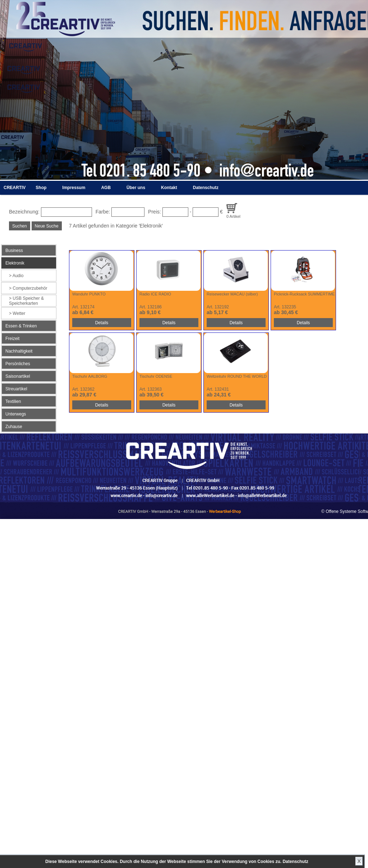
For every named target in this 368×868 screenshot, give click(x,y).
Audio (18, 276)
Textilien (13, 401)
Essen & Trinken (21, 326)
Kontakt (169, 188)
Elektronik (15, 263)
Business (14, 251)
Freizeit (12, 339)
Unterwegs (16, 414)
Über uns (136, 188)
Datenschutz (295, 862)
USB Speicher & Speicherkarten (26, 301)
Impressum (74, 188)
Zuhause (14, 427)
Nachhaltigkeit (19, 351)
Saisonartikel (18, 376)
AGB (106, 188)
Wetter (19, 313)
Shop (41, 188)
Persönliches (18, 364)
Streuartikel (16, 389)
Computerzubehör (30, 288)
